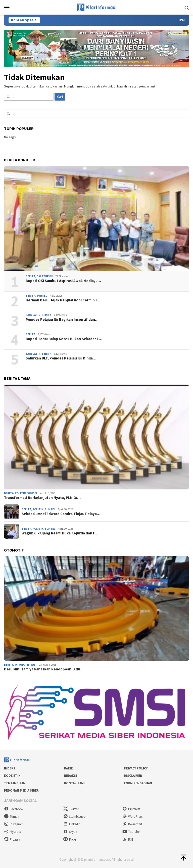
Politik (20, 493)
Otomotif (22, 665)
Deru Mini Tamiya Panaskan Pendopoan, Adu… (44, 669)
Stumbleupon (75, 817)
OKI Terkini (45, 276)
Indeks (10, 768)
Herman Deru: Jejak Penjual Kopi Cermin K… (63, 300)
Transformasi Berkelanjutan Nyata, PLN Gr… (42, 498)
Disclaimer (133, 776)
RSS (128, 839)
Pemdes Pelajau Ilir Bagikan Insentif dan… (62, 319)
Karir (68, 768)
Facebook (14, 809)
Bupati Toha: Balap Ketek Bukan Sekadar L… (64, 339)
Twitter (71, 809)
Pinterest (131, 809)
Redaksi (70, 776)
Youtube (131, 832)
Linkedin (72, 824)
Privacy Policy (136, 768)
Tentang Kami (15, 783)
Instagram (14, 824)
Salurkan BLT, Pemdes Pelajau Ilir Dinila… (61, 358)
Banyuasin (33, 315)
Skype (70, 832)
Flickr (70, 839)
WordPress (132, 817)
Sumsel (42, 296)
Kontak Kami (74, 783)
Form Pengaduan (138, 783)
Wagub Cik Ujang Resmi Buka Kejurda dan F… (60, 533)
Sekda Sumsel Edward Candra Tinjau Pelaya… (61, 514)
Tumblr (12, 817)
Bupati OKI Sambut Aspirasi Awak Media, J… (63, 281)
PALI (34, 665)
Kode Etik (12, 776)
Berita (30, 276)
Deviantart (132, 824)
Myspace (13, 832)
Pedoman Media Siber (21, 790)
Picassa (12, 839)
